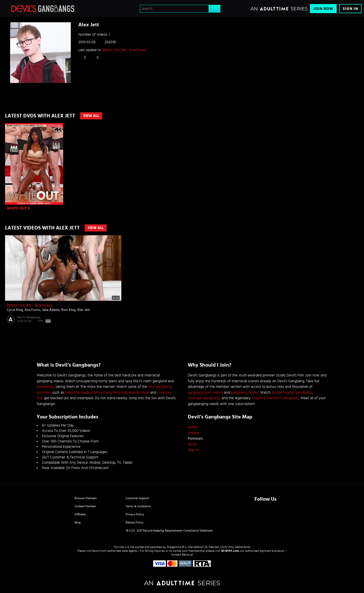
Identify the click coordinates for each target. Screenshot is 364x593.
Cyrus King (15, 310)
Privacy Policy (135, 514)
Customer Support (137, 498)
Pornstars (195, 439)
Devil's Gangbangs (29, 317)
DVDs (192, 444)
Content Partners (85, 506)
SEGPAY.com (230, 551)
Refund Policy (135, 522)
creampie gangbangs (204, 398)
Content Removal (182, 555)
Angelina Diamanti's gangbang (275, 398)
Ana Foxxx (32, 310)
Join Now (323, 9)
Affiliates (80, 514)
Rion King (68, 310)
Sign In (350, 9)
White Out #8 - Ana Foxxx (124, 50)
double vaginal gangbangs (292, 393)
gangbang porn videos (205, 393)
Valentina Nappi (77, 393)
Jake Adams (51, 310)
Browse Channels (86, 498)
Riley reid (120, 393)
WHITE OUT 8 (18, 208)
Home (193, 427)
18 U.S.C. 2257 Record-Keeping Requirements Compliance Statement (169, 531)
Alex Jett (84, 310)
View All (91, 116)
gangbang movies (245, 393)
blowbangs (45, 387)
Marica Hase (101, 393)
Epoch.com (99, 551)
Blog (78, 522)
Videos (194, 433)
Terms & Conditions (138, 506)
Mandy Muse (139, 393)
